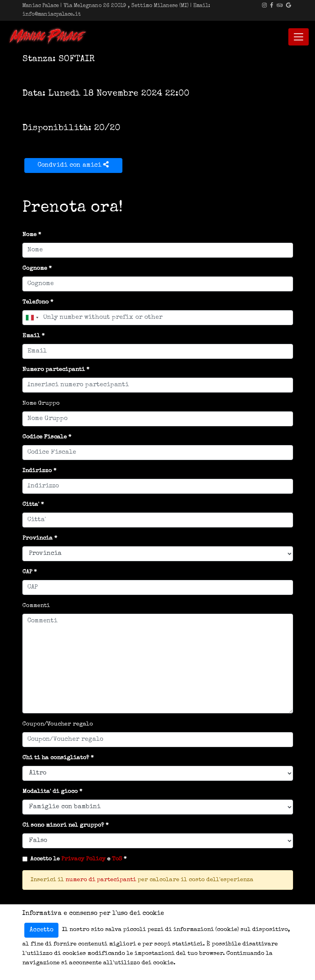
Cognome (35, 268)
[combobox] (32, 318)
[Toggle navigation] (299, 37)
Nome (29, 235)
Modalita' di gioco (50, 792)
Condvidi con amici (73, 165)
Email (31, 336)
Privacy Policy (83, 859)
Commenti (36, 606)
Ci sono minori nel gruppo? (63, 825)
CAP (27, 572)
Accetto (41, 930)
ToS (117, 859)
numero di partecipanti (101, 880)
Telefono (36, 302)
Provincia (37, 538)
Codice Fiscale (45, 437)
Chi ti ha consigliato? (56, 758)
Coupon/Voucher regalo (58, 724)
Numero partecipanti (54, 370)
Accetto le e (76, 859)
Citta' (31, 505)
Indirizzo (37, 471)
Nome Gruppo (41, 403)
